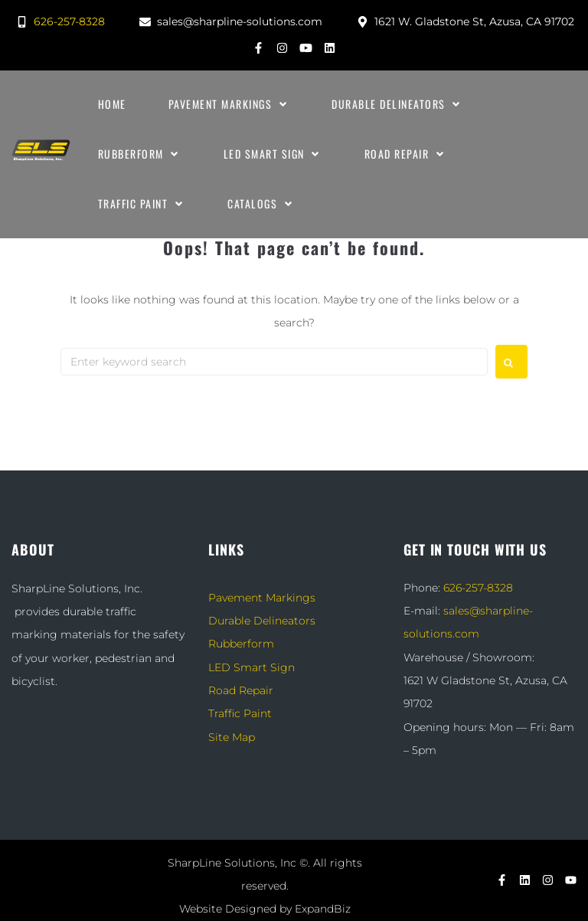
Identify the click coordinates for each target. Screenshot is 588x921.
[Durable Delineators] (397, 104)
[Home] (112, 104)
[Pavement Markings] (229, 104)
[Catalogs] (261, 204)
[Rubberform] (140, 154)
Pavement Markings (262, 598)
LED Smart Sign (252, 667)
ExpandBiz (323, 909)
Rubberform (241, 644)
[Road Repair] (406, 154)
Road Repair (241, 690)
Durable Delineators (262, 621)
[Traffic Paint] (142, 204)
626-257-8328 (478, 588)
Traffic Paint (240, 713)
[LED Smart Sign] (273, 154)
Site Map (232, 737)
